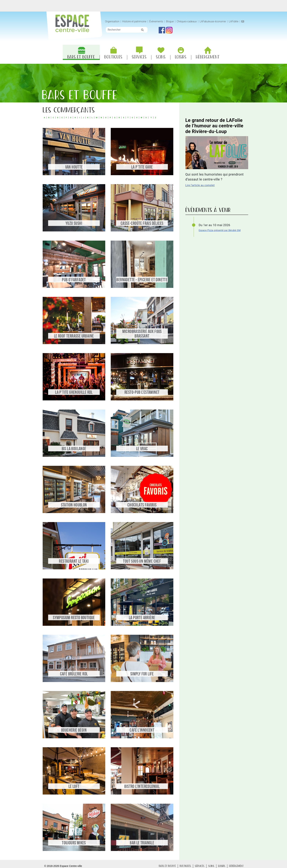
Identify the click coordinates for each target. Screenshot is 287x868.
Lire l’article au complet (200, 185)
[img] (145, 34)
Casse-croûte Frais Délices (142, 224)
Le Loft (74, 787)
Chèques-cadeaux (189, 21)
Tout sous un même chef (142, 562)
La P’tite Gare (142, 167)
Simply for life (142, 674)
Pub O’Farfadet (74, 280)
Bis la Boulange (74, 449)
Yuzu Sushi (74, 224)
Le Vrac (142, 449)
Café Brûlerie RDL (74, 674)
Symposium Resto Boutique (74, 618)
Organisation (115, 21)
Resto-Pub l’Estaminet (142, 393)
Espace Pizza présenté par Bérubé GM (220, 230)
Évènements (159, 21)
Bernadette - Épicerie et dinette (142, 280)
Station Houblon (74, 505)
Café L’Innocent (142, 730)
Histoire (137, 22)
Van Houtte (74, 167)
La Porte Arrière (142, 618)
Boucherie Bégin (74, 730)
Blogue (172, 21)
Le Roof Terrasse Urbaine (74, 336)
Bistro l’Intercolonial (142, 787)
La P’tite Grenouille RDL (74, 393)
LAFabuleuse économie (215, 21)
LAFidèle (236, 21)
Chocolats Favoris (142, 505)
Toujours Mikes (74, 843)
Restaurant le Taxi (74, 562)
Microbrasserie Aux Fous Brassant (142, 334)
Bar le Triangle (142, 843)
